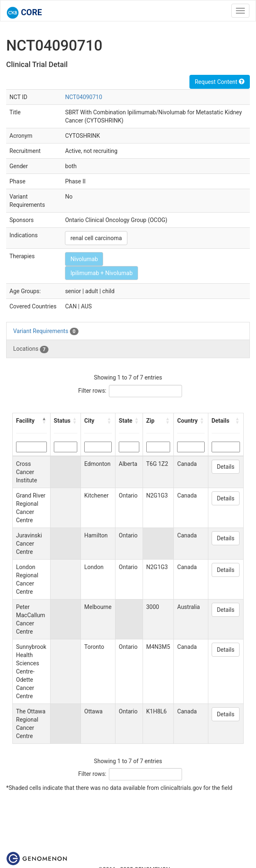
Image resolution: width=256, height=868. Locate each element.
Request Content (220, 82)
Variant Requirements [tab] (46, 331)
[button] (44, 421)
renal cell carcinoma (96, 238)
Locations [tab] (31, 349)
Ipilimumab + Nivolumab (101, 273)
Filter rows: (92, 391)
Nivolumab (84, 259)
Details (226, 467)
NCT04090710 (83, 97)
